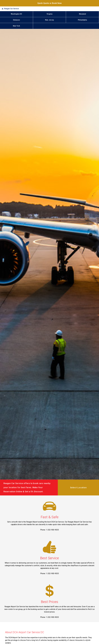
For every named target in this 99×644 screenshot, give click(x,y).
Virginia (49, 14)
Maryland (82, 14)
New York (16, 26)
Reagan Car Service (11, 9)
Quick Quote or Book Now (49, 3)
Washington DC (16, 14)
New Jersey (49, 20)
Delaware (16, 20)
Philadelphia (82, 20)
